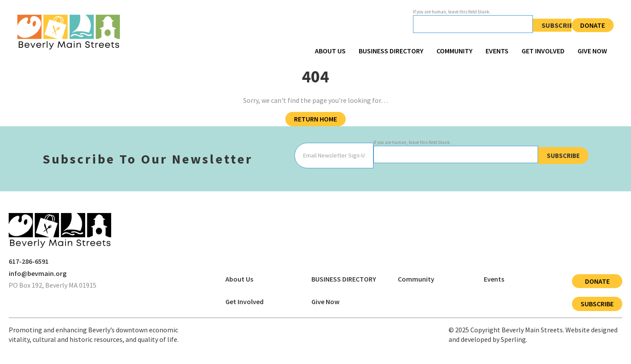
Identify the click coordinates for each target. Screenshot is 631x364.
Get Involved (543, 51)
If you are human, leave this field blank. (452, 12)
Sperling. (514, 339)
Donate (593, 25)
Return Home (315, 119)
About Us (330, 51)
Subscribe (560, 25)
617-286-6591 (29, 261)
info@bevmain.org (38, 273)
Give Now (592, 51)
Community (454, 51)
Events (497, 51)
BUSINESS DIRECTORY (391, 51)
